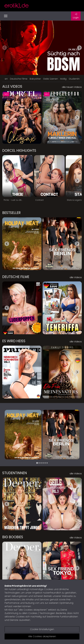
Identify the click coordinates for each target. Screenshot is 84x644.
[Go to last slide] (7, 117)
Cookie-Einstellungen (42, 629)
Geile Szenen (50, 79)
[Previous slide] (5, 48)
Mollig (63, 79)
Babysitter (35, 79)
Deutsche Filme (19, 79)
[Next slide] (79, 48)
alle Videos (76, 277)
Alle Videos (12, 87)
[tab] (37, 463)
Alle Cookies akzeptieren (42, 636)
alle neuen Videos (72, 87)
